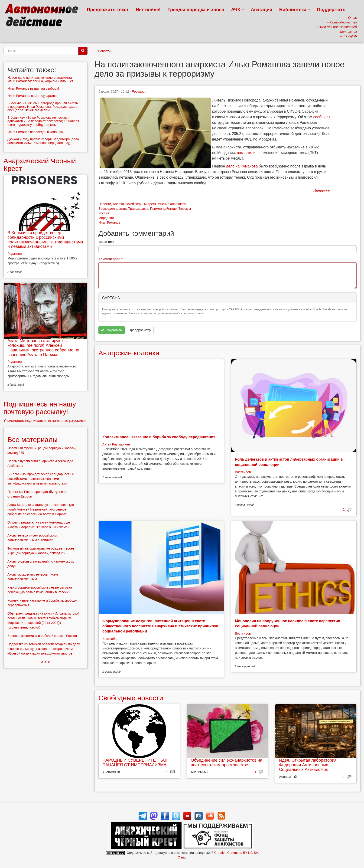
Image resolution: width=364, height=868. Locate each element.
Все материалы (32, 440)
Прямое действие (163, 209)
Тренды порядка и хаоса (196, 10)
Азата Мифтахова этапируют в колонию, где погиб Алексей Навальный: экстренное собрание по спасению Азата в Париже (43, 348)
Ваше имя (106, 242)
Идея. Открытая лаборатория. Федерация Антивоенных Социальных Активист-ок (308, 765)
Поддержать (331, 10)
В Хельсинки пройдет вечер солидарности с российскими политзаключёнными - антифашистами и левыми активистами (45, 240)
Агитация (261, 10)
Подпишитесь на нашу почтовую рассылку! (40, 408)
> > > (46, 662)
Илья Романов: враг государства (32, 96)
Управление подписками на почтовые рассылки (45, 421)
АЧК (238, 10)
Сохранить (111, 330)
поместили (246, 153)
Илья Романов (109, 223)
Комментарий (110, 259)
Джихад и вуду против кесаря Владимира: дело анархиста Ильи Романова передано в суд (43, 141)
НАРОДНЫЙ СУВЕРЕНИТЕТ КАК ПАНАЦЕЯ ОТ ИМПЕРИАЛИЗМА (135, 763)
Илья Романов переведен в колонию (35, 132)
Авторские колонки (129, 353)
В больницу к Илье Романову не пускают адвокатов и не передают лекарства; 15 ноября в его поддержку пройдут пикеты (43, 121)
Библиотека (295, 10)
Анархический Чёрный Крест (134, 204)
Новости (104, 51)
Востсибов (243, 472)
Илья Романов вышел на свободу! (33, 88)
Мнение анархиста (172, 204)
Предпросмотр (140, 330)
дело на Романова (242, 166)
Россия (104, 213)
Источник (322, 191)
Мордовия (106, 218)
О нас (182, 857)
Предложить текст (108, 10)
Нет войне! (148, 10)
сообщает (322, 117)
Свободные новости (131, 698)
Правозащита (138, 209)
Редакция (139, 92)
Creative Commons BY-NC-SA (236, 853)
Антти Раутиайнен (116, 444)
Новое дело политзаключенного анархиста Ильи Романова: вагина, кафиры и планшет (40, 79)
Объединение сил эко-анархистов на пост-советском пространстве (227, 763)
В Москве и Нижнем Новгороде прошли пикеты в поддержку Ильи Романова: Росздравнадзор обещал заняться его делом (43, 107)
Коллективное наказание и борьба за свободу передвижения (159, 437)
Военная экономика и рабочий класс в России (42, 636)
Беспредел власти (112, 209)
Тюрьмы (185, 209)
